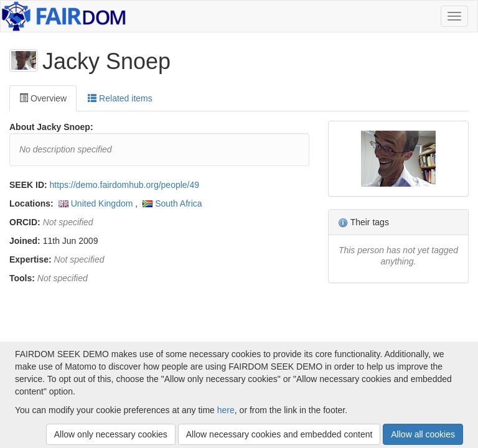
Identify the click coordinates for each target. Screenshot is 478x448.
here (226, 410)
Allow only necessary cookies (111, 434)
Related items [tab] (120, 98)
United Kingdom (102, 203)
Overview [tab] (43, 98)
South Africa (179, 203)
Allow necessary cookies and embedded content (279, 434)
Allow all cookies (423, 434)
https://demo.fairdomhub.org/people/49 (125, 185)
